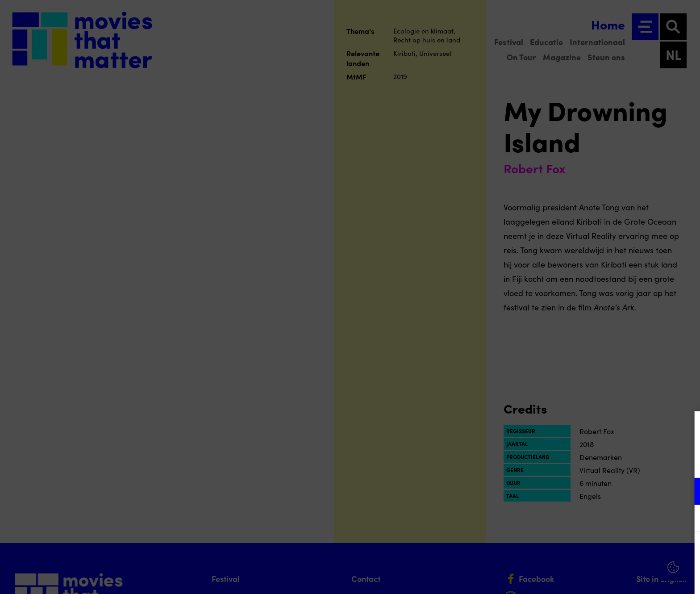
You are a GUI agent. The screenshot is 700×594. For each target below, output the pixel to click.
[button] (615, 491)
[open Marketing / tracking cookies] (686, 519)
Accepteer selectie (624, 577)
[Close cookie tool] (686, 427)
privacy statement (588, 462)
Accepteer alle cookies (624, 551)
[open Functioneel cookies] (686, 492)
